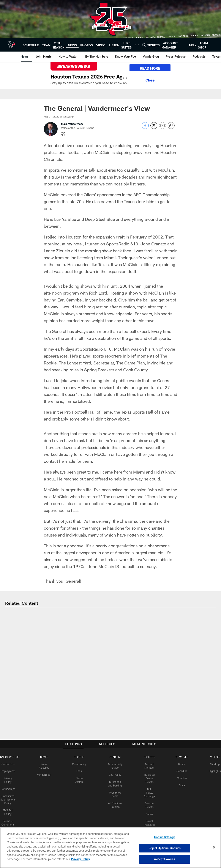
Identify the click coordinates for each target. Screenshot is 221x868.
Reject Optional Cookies (165, 849)
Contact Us (8, 764)
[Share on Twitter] (154, 128)
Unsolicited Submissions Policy (8, 800)
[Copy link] (171, 126)
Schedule (182, 771)
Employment (8, 771)
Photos (79, 757)
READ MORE (150, 68)
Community (79, 764)
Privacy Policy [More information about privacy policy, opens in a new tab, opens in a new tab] (81, 860)
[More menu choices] (137, 45)
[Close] (150, 80)
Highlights (215, 771)
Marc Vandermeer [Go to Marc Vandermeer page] (72, 124)
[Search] (144, 45)
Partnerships (8, 789)
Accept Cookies (165, 860)
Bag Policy (115, 775)
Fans (79, 771)
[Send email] (163, 128)
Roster (182, 764)
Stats (182, 785)
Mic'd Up (215, 764)
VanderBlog (44, 775)
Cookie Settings (165, 838)
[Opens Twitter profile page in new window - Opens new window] (64, 133)
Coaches (182, 778)
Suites (149, 814)
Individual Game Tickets (149, 778)
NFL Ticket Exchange (149, 793)
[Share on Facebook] (145, 128)
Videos (215, 757)
